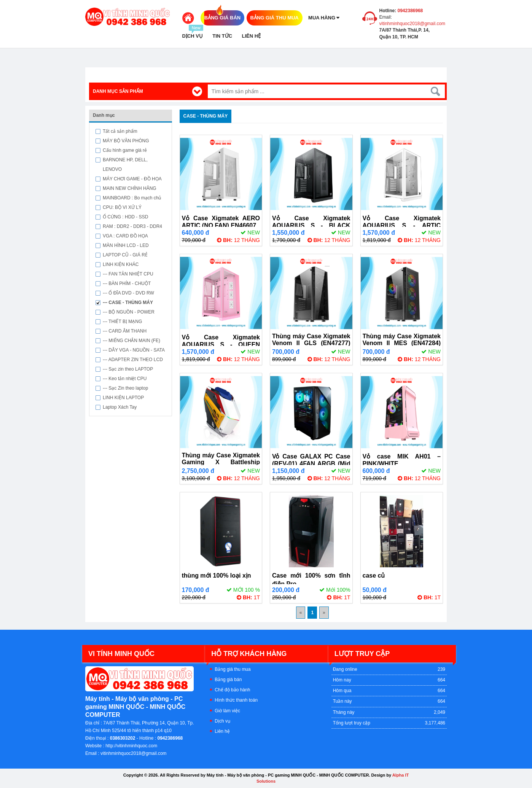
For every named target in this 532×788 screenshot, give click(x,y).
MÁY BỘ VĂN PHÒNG (126, 141)
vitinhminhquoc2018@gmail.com (413, 24)
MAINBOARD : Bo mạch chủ (132, 198)
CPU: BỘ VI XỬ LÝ (122, 207)
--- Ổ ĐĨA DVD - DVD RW (128, 293)
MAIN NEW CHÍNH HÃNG (130, 188)
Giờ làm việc (227, 711)
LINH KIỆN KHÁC (121, 264)
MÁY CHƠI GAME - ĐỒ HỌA (132, 179)
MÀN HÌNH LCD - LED (126, 245)
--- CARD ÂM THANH (125, 331)
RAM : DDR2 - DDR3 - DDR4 (132, 226)
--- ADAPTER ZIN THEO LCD (133, 360)
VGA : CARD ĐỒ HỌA (125, 236)
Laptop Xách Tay (120, 407)
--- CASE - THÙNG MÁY (128, 302)
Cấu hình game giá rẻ (125, 150)
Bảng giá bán (228, 680)
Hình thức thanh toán (236, 700)
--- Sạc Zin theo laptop (125, 388)
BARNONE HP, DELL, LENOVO (125, 165)
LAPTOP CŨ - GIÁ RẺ (125, 255)
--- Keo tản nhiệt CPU (125, 379)
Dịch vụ (222, 721)
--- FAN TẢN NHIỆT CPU (128, 274)
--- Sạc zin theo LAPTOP (128, 369)
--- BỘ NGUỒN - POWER (129, 312)
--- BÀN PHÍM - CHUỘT (127, 283)
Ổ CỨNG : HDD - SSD (125, 217)
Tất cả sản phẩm (120, 131)
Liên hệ (222, 731)
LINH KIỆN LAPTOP (123, 398)
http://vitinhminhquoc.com (131, 746)
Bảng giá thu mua (233, 669)
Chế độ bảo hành (232, 690)
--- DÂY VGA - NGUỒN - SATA (134, 350)
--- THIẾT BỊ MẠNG (122, 322)
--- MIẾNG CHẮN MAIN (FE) (131, 341)
